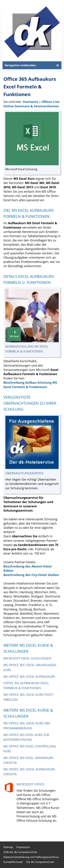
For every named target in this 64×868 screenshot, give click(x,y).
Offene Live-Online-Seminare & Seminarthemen (32, 104)
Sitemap (8, 847)
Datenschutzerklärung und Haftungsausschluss (31, 857)
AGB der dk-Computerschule (20, 852)
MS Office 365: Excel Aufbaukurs (29, 677)
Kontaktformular (13, 862)
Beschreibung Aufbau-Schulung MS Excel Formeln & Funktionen (30, 385)
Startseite (31, 102)
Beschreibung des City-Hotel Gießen (31, 575)
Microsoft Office (30, 784)
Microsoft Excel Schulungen (27, 658)
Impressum (23, 847)
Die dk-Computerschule (40, 862)
